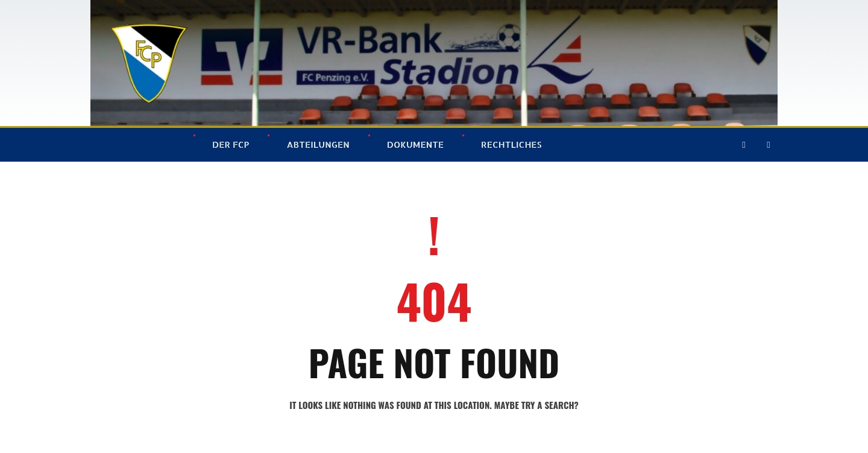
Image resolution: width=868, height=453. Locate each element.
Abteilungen (318, 144)
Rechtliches (511, 144)
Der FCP (231, 144)
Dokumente (415, 144)
